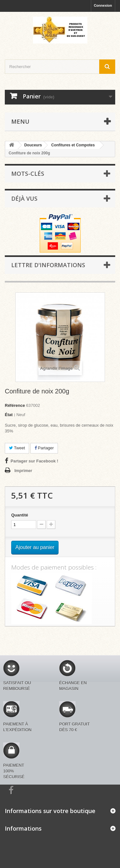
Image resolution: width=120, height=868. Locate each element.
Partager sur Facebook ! (34, 461)
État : (10, 415)
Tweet (17, 448)
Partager (44, 448)
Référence (15, 405)
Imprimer (23, 471)
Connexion (103, 5)
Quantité (20, 515)
